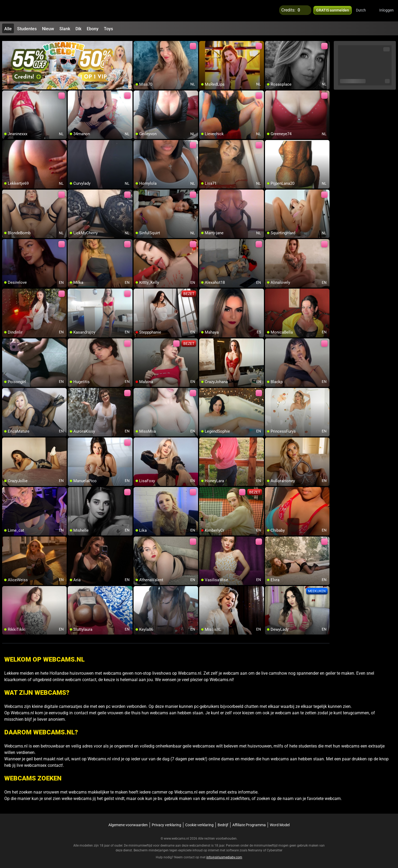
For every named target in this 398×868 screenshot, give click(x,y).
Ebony (93, 29)
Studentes (27, 29)
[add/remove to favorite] (138, 43)
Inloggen (386, 11)
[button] (364, 11)
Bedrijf (223, 822)
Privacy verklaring (166, 822)
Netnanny (256, 848)
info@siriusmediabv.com (224, 855)
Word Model (280, 822)
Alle (8, 29)
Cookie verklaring (199, 822)
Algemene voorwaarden (128, 822)
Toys (108, 29)
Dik (78, 29)
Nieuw (48, 29)
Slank (65, 29)
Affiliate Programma (249, 822)
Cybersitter (275, 848)
